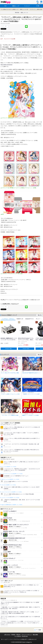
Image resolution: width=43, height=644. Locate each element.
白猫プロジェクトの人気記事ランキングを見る (10, 479)
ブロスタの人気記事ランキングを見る (9, 485)
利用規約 (13, 635)
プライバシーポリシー (27, 635)
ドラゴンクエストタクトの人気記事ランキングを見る (12, 492)
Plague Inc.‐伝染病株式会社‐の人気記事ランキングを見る (12, 505)
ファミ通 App (6, 2)
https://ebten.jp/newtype (6, 65)
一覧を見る (39, 315)
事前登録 (17, 13)
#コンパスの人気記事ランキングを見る (9, 467)
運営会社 (18, 635)
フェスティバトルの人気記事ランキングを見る (10, 498)
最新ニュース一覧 (24, 9)
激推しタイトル (24, 13)
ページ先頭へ (39, 630)
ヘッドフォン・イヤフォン (8, 319)
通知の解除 (35, 635)
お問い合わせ (7, 635)
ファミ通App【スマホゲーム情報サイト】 (10, 9)
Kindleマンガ (20, 319)
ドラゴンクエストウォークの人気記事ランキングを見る (12, 474)
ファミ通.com (18, 636)
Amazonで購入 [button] (9, 349)
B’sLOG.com (25, 636)
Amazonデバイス (29, 319)
